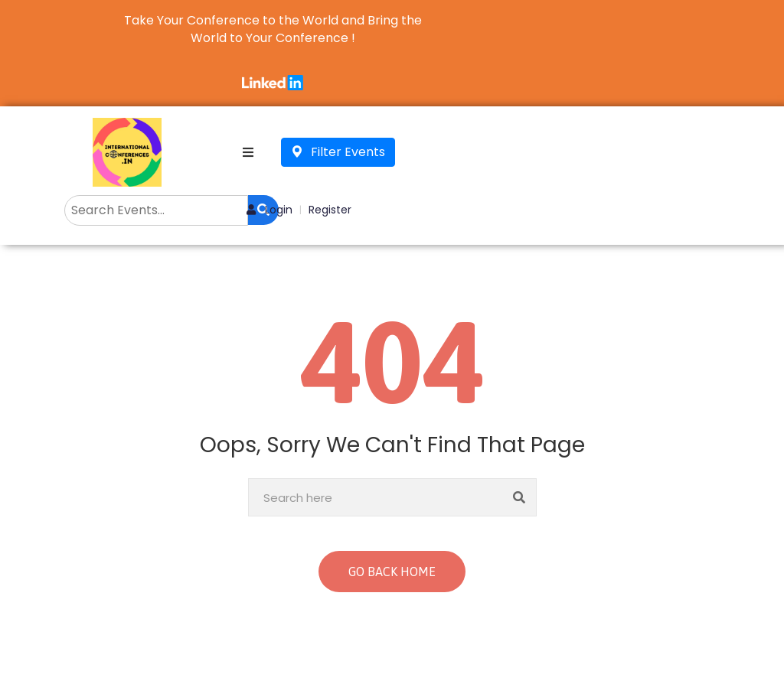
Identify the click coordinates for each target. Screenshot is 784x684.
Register (330, 210)
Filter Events (338, 152)
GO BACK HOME (392, 572)
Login (269, 210)
